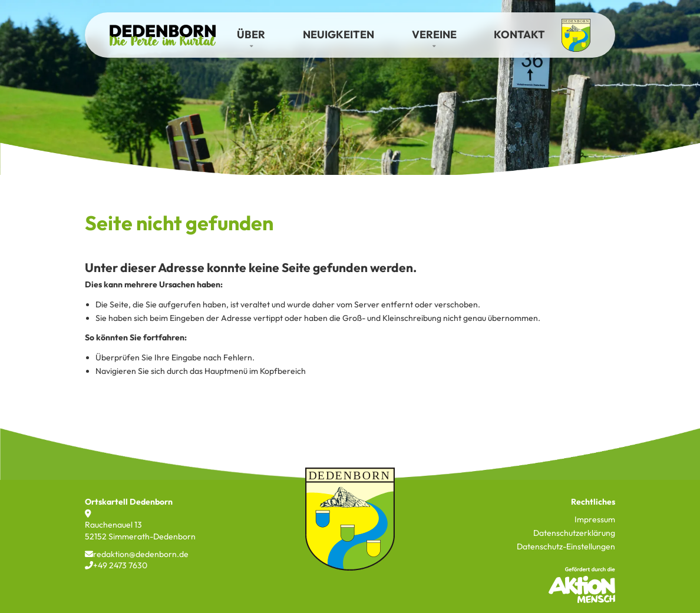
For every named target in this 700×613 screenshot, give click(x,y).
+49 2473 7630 (116, 565)
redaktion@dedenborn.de (137, 554)
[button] (251, 35)
